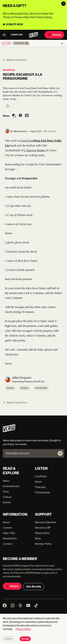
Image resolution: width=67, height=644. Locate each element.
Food (6, 492)
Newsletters (10, 538)
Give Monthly (34, 587)
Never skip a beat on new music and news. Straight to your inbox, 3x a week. (32, 442)
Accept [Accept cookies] (25, 639)
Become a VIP (43, 528)
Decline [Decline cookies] (8, 639)
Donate (54, 35)
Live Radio (41, 476)
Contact (8, 544)
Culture (10, 388)
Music (38, 482)
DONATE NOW (14, 24)
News (6, 481)
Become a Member (46, 522)
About (6, 522)
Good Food (9, 70)
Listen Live (17, 35)
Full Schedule (43, 492)
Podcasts (40, 487)
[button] (21, 43)
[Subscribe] (60, 453)
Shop (38, 538)
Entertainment (11, 486)
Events (7, 502)
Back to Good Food (15, 60)
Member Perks (43, 544)
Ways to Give (42, 533)
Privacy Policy (23, 629)
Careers (8, 528)
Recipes (24, 388)
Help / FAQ (9, 533)
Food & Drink (41, 388)
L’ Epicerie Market (34, 150)
